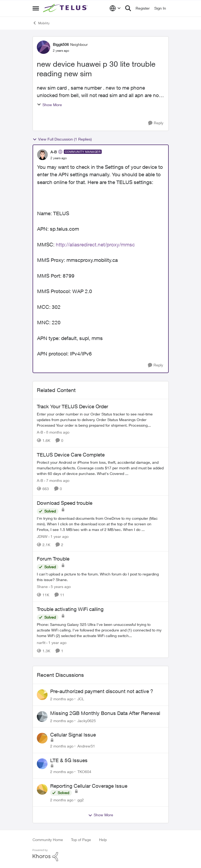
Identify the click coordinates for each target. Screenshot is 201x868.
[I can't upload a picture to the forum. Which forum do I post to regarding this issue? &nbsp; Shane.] (101, 577)
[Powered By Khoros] (101, 855)
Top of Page (81, 840)
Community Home (48, 840)
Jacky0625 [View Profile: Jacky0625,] (87, 720)
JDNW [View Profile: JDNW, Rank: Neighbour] (42, 536)
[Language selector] (115, 8)
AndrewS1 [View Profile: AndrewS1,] (86, 746)
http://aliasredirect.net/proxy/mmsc (95, 245)
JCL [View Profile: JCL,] (81, 699)
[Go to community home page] (66, 8)
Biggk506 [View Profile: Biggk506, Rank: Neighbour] (61, 44)
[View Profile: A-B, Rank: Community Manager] (42, 155)
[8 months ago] (57, 432)
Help (103, 840)
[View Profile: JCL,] (42, 695)
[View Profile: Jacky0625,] (42, 717)
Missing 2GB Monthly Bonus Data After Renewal (105, 713)
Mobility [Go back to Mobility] (41, 23)
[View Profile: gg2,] (42, 789)
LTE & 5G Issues (69, 760)
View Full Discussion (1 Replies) (62, 139)
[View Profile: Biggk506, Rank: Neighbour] (44, 47)
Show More (49, 105)
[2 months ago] (62, 699)
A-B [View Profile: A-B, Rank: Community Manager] (54, 152)
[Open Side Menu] (36, 8)
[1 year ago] (59, 536)
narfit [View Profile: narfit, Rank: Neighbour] (41, 643)
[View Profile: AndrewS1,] (42, 738)
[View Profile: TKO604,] (42, 764)
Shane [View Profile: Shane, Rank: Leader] (42, 587)
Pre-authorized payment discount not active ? (102, 691)
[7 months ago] (57, 480)
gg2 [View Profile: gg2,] (81, 800)
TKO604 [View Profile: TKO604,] (84, 772)
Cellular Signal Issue (73, 735)
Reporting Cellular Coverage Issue (89, 786)
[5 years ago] (60, 587)
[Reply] (156, 123)
